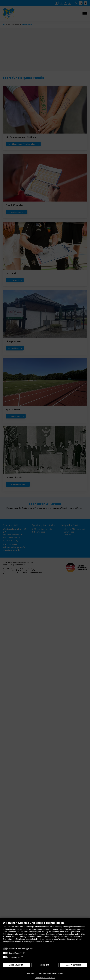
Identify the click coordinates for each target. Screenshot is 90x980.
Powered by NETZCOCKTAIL (45, 978)
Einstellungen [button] (58, 973)
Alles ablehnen (16, 965)
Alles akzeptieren (74, 965)
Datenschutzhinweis (44, 973)
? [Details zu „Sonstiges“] (22, 957)
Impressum (31, 973)
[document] (45, 934)
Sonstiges (13, 957)
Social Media (14, 953)
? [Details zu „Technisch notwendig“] (31, 949)
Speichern (45, 965)
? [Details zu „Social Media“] (24, 953)
